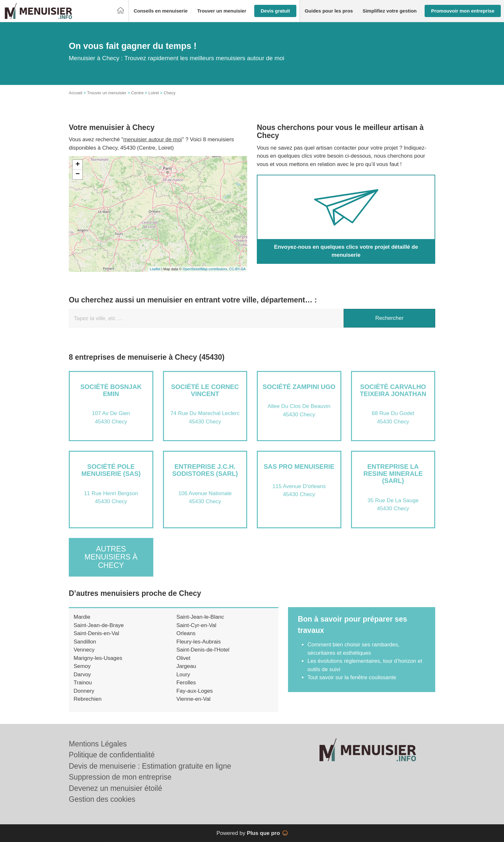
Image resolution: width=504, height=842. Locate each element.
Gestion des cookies (102, 799)
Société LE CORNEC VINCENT (205, 390)
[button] (161, 11)
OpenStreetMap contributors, (206, 269)
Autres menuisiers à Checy (111, 557)
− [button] (78, 174)
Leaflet (155, 269)
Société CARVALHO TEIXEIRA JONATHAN (393, 390)
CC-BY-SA (237, 269)
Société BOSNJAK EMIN (111, 390)
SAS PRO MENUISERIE (299, 467)
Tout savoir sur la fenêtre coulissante (352, 677)
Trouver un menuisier (107, 93)
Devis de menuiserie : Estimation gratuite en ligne (150, 766)
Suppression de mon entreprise (120, 777)
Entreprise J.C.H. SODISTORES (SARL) (205, 470)
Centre (137, 93)
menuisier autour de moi (153, 139)
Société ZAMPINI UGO (299, 387)
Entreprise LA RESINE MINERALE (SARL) (393, 474)
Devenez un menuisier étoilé (115, 788)
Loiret (154, 93)
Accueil (76, 93)
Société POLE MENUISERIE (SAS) (111, 470)
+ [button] (78, 165)
